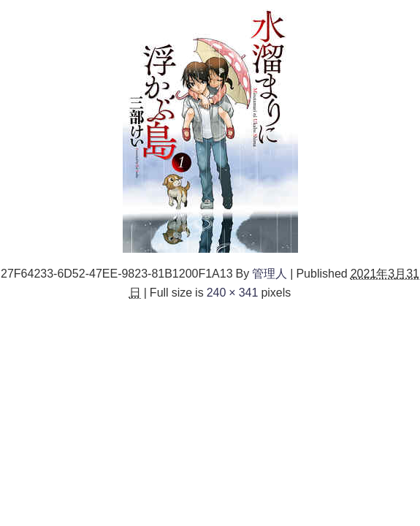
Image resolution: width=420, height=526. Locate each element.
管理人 (270, 273)
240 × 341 (233, 292)
